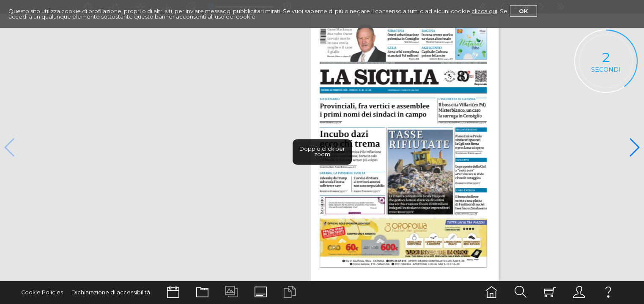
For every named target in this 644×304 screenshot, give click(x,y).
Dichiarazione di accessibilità (111, 292)
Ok (523, 11)
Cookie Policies (42, 292)
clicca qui (484, 11)
